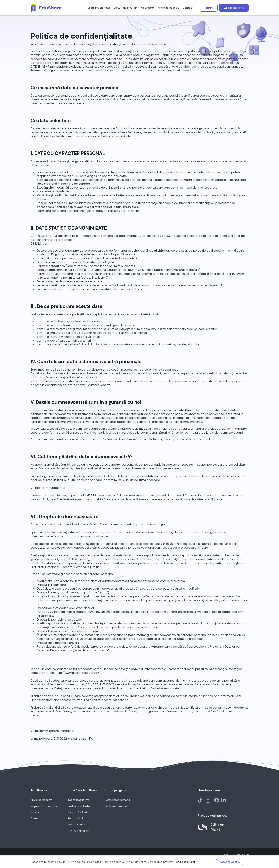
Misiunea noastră (169, 8)
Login (209, 8)
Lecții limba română (117, 800)
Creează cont (234, 8)
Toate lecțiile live (78, 800)
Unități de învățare (126, 8)
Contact (188, 8)
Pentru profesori (78, 831)
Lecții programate (99, 8)
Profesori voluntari (79, 806)
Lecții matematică (117, 806)
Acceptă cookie (230, 862)
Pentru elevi (75, 818)
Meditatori (148, 8)
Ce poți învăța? (78, 812)
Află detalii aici (185, 862)
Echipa (35, 812)
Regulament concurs (44, 806)
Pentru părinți (76, 825)
